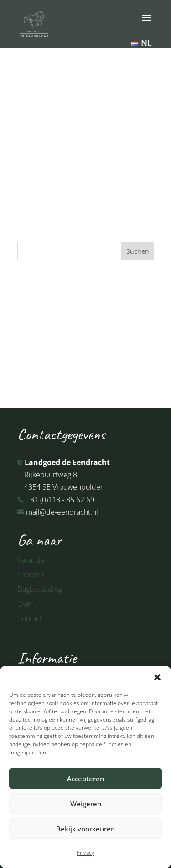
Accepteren (85, 779)
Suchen (138, 251)
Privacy (85, 853)
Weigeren (86, 804)
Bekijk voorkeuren (85, 829)
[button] (157, 677)
